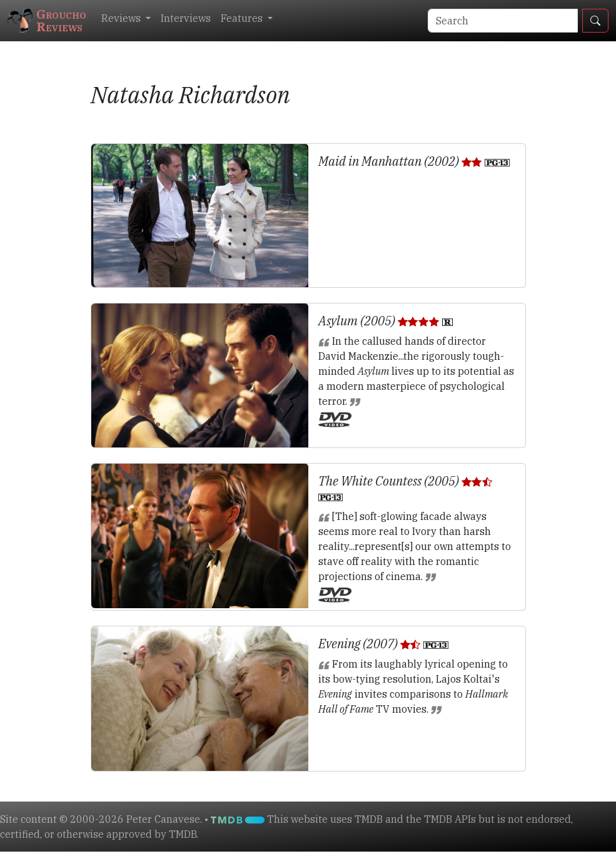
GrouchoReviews (47, 20)
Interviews (186, 18)
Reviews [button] (122, 18)
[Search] (503, 21)
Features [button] (243, 18)
